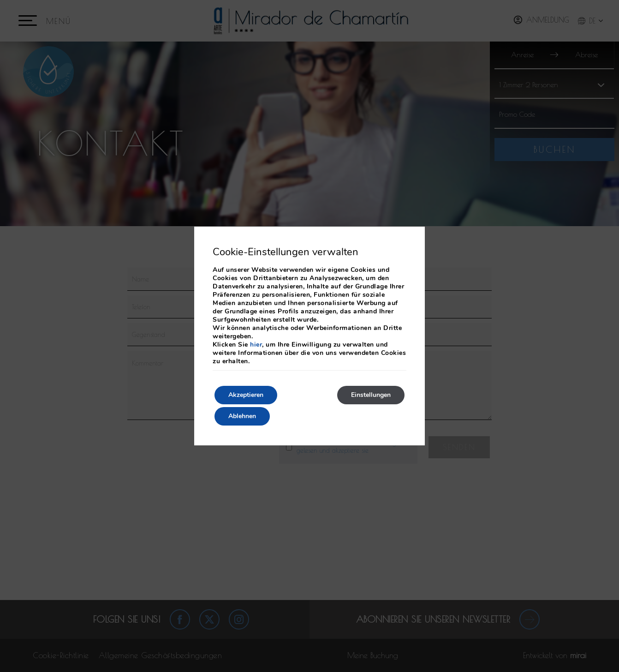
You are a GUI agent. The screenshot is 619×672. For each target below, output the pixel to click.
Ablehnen (242, 416)
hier (256, 345)
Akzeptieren (246, 395)
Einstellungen (371, 395)
